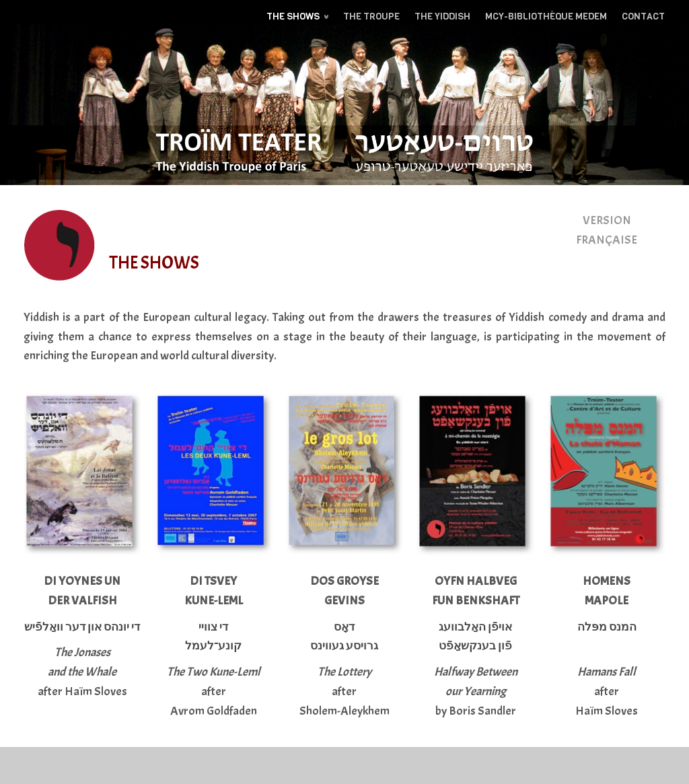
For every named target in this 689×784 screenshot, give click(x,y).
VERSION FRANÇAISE (607, 230)
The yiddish (442, 16)
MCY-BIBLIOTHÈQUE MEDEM (546, 16)
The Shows (293, 16)
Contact (643, 16)
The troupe (371, 16)
